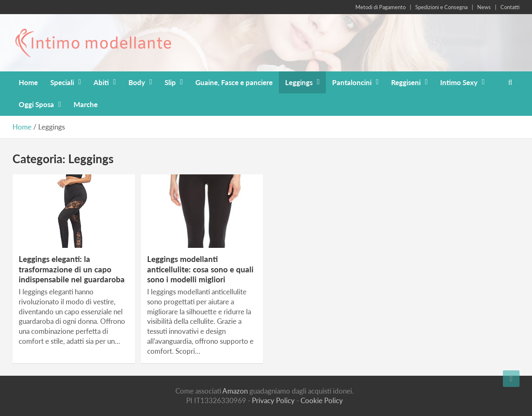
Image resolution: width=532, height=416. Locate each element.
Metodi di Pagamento (381, 7)
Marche (86, 104)
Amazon (235, 391)
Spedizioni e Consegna (441, 7)
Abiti (101, 82)
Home (28, 82)
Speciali (62, 82)
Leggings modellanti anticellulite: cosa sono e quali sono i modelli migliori (200, 269)
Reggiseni (406, 82)
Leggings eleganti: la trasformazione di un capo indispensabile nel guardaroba (72, 269)
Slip (170, 82)
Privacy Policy (273, 400)
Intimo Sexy (459, 82)
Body (137, 82)
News (484, 7)
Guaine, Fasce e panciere (234, 82)
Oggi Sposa (36, 104)
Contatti (510, 7)
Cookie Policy (322, 400)
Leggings (299, 82)
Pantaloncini (352, 82)
